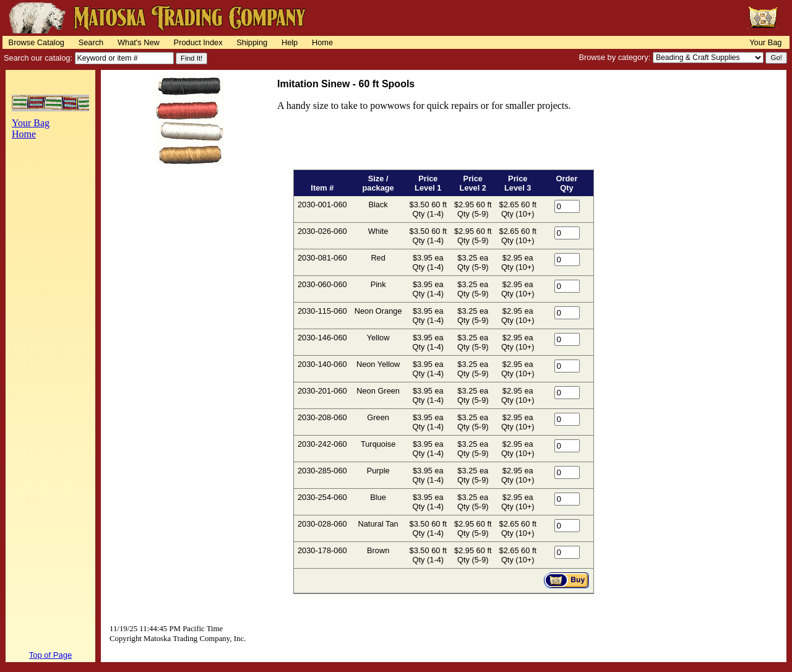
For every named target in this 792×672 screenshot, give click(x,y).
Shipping (252, 42)
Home (322, 42)
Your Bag (765, 42)
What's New (139, 42)
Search (91, 42)
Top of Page (50, 655)
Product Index (198, 42)
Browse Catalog (37, 42)
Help (290, 42)
